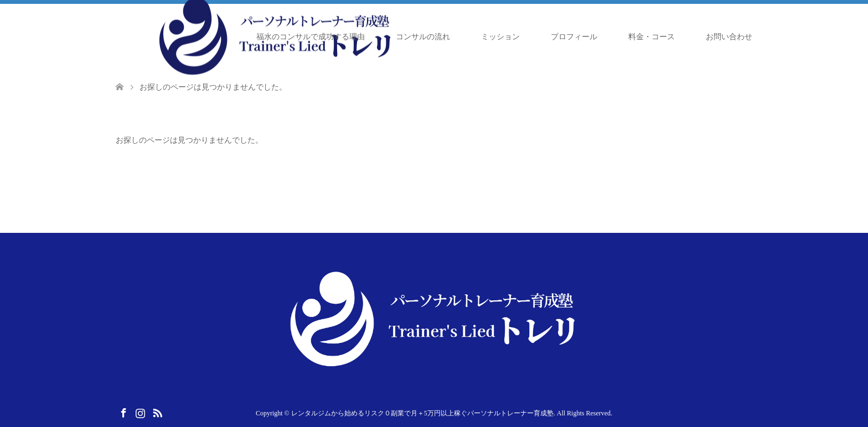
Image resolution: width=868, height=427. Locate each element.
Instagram (140, 412)
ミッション (500, 37)
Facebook (123, 412)
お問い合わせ (729, 37)
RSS (157, 412)
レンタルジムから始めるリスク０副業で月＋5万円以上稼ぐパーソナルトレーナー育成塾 (422, 413)
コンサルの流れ (423, 37)
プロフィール (574, 37)
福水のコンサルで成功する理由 (311, 37)
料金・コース (652, 37)
